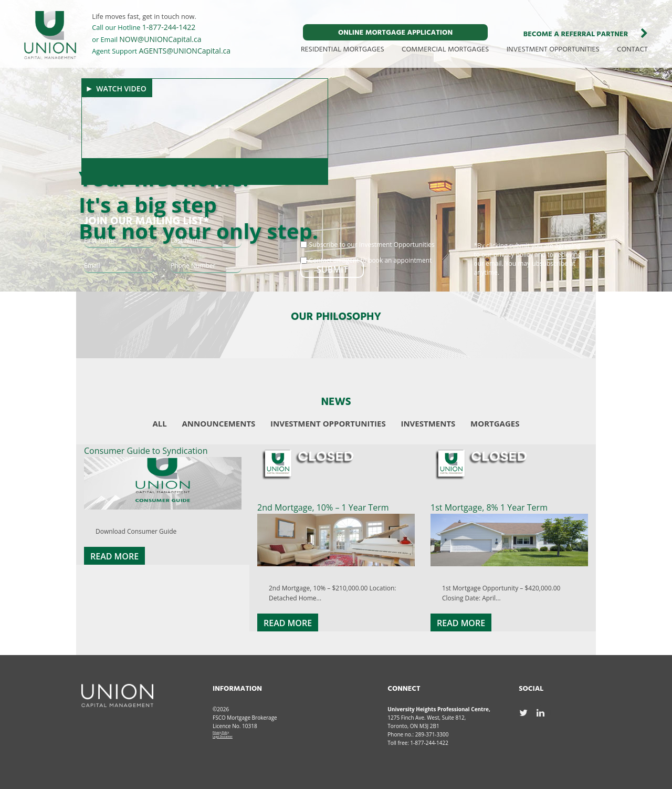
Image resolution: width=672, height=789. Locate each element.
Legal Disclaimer (223, 736)
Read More (114, 556)
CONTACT (632, 50)
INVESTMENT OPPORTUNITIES (553, 50)
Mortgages (495, 423)
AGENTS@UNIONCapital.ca (185, 51)
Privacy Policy (221, 732)
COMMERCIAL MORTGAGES (445, 50)
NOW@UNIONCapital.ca (160, 39)
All (160, 423)
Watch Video (121, 89)
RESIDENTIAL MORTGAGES (343, 50)
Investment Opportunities (328, 423)
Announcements (219, 423)
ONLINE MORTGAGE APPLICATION (395, 33)
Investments (428, 423)
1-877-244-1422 (169, 27)
